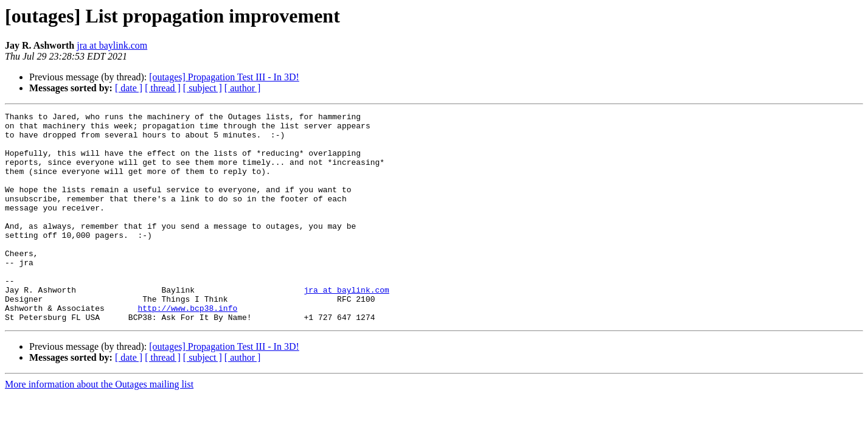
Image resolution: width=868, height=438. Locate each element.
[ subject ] (203, 88)
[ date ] (129, 88)
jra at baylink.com (112, 45)
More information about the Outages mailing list (99, 426)
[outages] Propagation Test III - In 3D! (224, 77)
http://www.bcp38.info (187, 348)
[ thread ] (163, 88)
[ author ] (243, 88)
